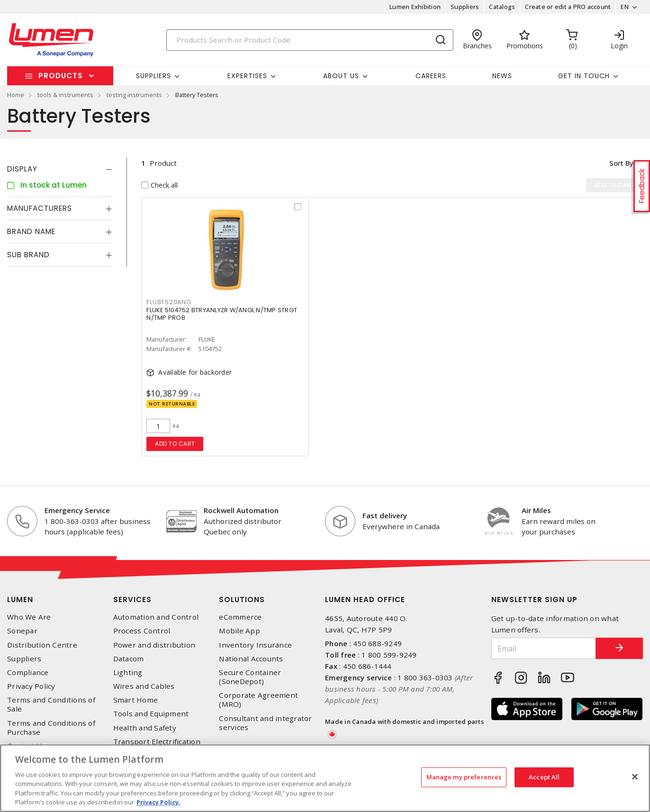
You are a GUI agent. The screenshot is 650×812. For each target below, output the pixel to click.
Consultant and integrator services (265, 723)
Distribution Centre (42, 645)
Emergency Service (77, 510)
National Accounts (251, 659)
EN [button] (625, 7)
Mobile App (239, 631)
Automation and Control (156, 617)
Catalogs (502, 7)
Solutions (242, 600)
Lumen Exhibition (415, 7)
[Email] (544, 648)
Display (22, 169)
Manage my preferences (464, 777)
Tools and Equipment (151, 714)
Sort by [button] (621, 163)
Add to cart (175, 444)
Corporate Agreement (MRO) (258, 700)
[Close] (635, 777)
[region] (325, 778)
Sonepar (22, 631)
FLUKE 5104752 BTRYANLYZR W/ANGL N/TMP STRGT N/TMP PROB (222, 314)
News (502, 76)
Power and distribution (154, 645)
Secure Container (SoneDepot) (250, 677)
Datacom (129, 659)
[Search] (310, 40)
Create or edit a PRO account (568, 7)
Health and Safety (145, 728)
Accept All (544, 777)
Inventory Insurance (255, 645)
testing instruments (134, 95)
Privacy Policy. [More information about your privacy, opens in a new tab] (158, 802)
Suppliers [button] (153, 76)
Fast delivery (385, 515)
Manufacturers (40, 208)
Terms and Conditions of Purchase (51, 728)
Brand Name (31, 231)
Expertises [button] (247, 76)
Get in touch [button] (584, 76)
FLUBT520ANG (169, 302)
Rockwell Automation (241, 510)
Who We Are (29, 617)
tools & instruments (65, 95)
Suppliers (465, 7)
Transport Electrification (157, 742)
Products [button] (61, 76)
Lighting (128, 672)
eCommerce (240, 617)
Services (132, 600)
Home (16, 95)
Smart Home (136, 700)
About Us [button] (341, 76)
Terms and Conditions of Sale (51, 704)
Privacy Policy (31, 686)
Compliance (28, 672)
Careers (431, 76)
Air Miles (536, 510)
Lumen (20, 600)
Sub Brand (28, 255)
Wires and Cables (144, 686)
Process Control (142, 631)
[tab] (60, 169)
